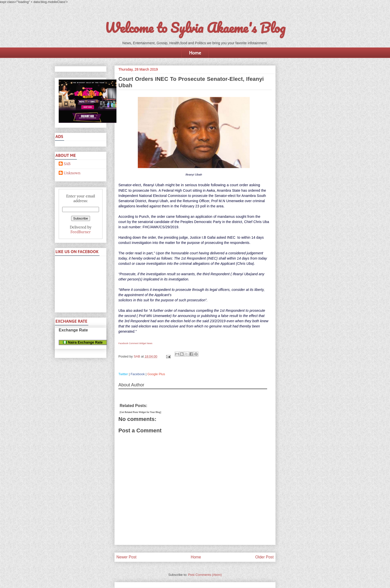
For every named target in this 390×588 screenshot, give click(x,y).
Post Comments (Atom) (205, 575)
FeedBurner (80, 232)
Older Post (264, 557)
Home (195, 53)
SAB (67, 164)
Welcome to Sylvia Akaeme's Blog (195, 28)
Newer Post (126, 557)
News (150, 343)
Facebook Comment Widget (132, 343)
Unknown (72, 173)
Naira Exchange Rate (83, 342)
